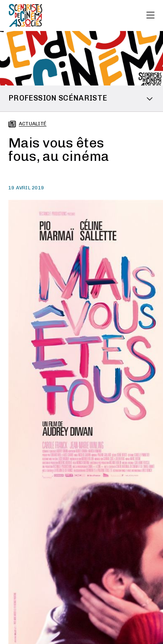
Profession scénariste (58, 98)
